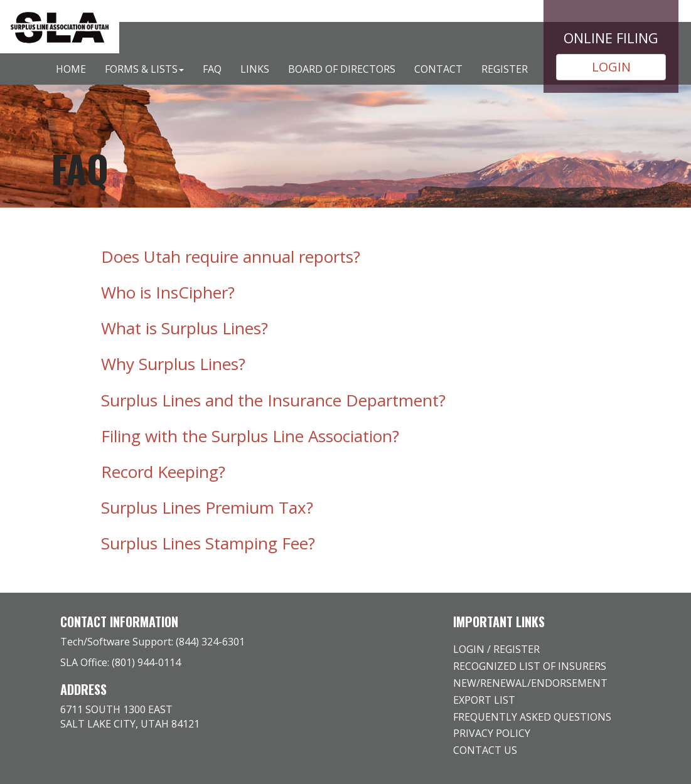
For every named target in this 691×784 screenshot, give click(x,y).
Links (255, 69)
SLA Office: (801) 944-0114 (121, 662)
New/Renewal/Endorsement (530, 683)
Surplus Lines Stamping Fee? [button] (208, 543)
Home (71, 69)
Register (505, 69)
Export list (484, 700)
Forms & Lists (144, 69)
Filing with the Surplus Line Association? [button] (250, 436)
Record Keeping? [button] (163, 472)
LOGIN (611, 67)
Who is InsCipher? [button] (168, 292)
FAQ (212, 69)
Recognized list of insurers (530, 666)
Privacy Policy (492, 733)
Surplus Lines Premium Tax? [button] (207, 507)
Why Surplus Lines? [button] (173, 364)
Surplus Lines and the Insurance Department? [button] (273, 400)
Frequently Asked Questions (532, 717)
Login (469, 649)
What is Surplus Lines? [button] (185, 328)
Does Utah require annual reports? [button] (231, 257)
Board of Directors (342, 69)
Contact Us (485, 750)
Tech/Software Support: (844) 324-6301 (153, 642)
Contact (438, 69)
